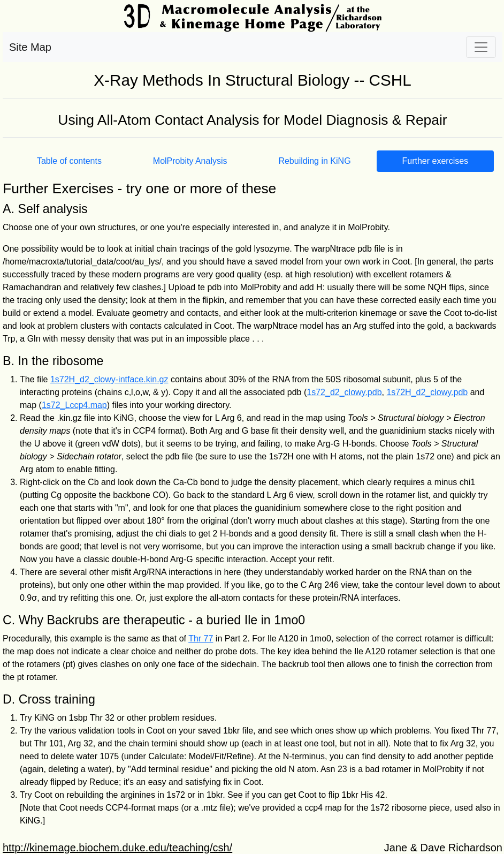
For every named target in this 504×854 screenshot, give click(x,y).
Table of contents (69, 161)
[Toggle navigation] (481, 47)
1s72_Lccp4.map (74, 405)
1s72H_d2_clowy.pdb (427, 392)
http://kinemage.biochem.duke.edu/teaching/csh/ (117, 848)
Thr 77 (201, 638)
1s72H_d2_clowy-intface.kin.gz (109, 379)
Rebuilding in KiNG (314, 161)
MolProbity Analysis (190, 161)
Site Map (30, 47)
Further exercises (435, 161)
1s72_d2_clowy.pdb (344, 392)
